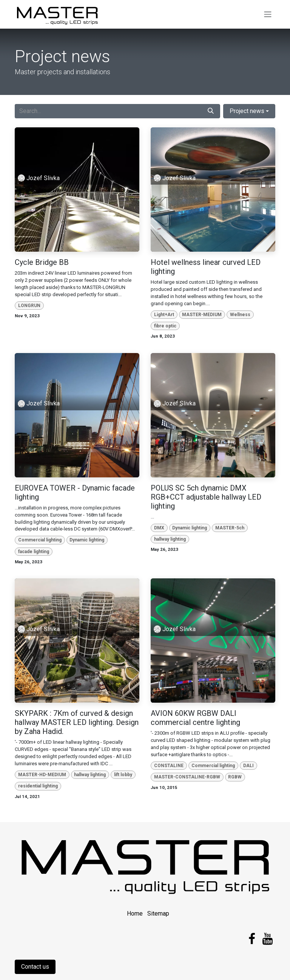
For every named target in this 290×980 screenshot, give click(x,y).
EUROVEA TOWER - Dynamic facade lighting (75, 492)
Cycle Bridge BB (42, 262)
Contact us (35, 967)
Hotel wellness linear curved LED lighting (206, 267)
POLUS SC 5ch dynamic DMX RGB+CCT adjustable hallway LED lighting (206, 497)
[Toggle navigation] (268, 15)
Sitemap (158, 913)
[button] (249, 111)
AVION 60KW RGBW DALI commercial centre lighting (195, 718)
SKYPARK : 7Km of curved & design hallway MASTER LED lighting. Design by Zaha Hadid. (77, 722)
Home (135, 913)
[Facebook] (252, 939)
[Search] (211, 111)
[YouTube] (268, 939)
